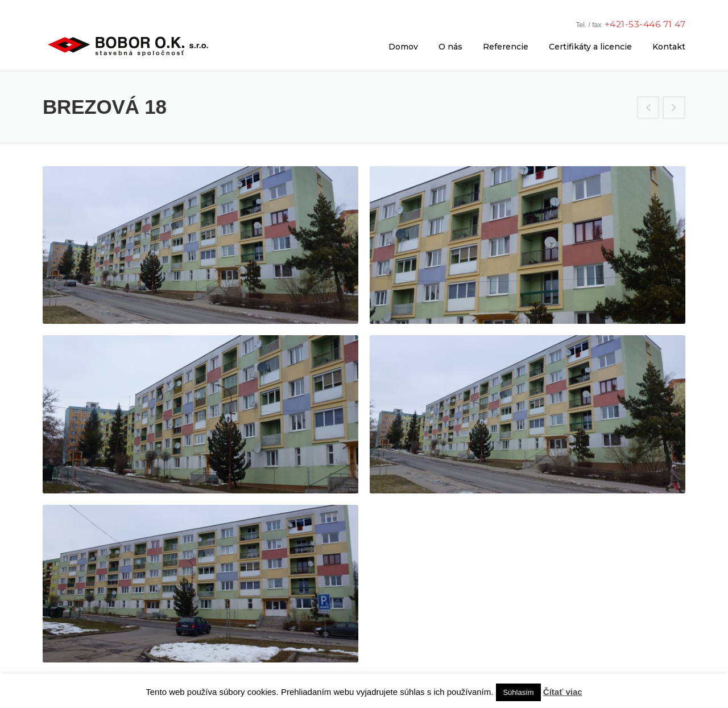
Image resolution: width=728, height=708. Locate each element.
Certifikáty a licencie (590, 47)
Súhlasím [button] (518, 692)
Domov (403, 47)
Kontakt (669, 47)
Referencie (506, 47)
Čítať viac (563, 692)
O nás (450, 47)
